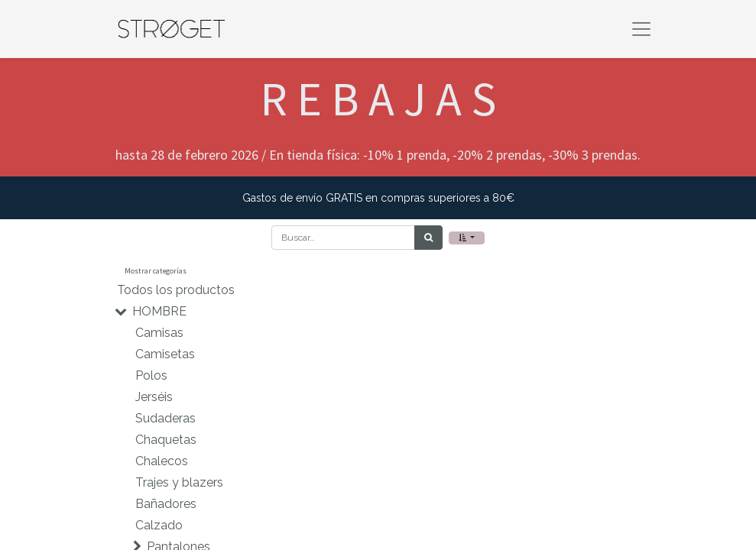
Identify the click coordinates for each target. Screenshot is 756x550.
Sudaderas (165, 418)
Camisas (159, 333)
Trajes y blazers (179, 482)
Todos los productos (176, 290)
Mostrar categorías (156, 271)
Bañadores (166, 504)
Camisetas (165, 354)
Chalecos (162, 461)
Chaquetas (166, 440)
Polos (151, 375)
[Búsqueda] (428, 238)
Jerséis (154, 397)
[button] (467, 238)
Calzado (159, 525)
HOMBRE (159, 311)
